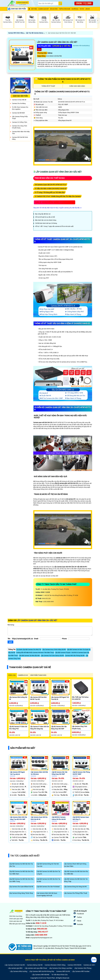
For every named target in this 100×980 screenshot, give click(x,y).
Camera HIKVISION (74, 965)
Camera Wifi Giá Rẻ (63, 971)
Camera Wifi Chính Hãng (16, 33)
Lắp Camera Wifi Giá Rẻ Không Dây (42, 971)
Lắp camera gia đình (15, 968)
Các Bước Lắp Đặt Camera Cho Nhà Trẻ (29, 650)
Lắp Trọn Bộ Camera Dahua (35, 33)
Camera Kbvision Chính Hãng (55, 965)
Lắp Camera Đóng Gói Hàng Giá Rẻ (75, 887)
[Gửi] (10, 642)
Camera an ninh (89, 965)
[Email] (50, 639)
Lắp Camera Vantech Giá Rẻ (15, 965)
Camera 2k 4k (23, 675)
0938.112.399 (84, 3)
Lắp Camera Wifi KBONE (41, 975)
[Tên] (22, 639)
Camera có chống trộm (20, 122)
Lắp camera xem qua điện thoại (36, 968)
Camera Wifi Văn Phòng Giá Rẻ (75, 656)
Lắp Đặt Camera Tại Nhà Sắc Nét (29, 656)
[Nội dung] (50, 631)
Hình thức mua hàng (16, 916)
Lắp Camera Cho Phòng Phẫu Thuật (76, 893)
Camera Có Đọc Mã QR (19, 100)
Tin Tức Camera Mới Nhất (25, 856)
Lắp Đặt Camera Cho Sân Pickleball (48, 887)
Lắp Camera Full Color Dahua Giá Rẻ (52, 656)
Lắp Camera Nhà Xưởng (19, 971)
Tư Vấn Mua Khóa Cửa (60, 975)
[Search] (48, 3)
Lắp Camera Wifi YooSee (81, 971)
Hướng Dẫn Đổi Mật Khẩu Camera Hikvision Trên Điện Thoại (35, 653)
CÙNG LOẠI (12, 675)
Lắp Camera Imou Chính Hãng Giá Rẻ (54, 650)
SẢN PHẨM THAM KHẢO (38, 675)
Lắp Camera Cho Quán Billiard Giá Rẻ (21, 887)
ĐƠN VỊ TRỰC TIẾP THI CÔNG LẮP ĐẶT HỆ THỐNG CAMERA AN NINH (50, 960)
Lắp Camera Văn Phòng (83, 968)
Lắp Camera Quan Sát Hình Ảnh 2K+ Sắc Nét (62, 33)
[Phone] (79, 639)
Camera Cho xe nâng (19, 103)
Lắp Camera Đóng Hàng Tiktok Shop (21, 893)
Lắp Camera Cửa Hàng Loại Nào (61, 968)
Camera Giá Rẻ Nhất (18, 113)
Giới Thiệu (34, 9)
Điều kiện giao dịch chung (17, 924)
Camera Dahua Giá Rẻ (35, 965)
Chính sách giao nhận (16, 919)
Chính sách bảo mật (16, 921)
